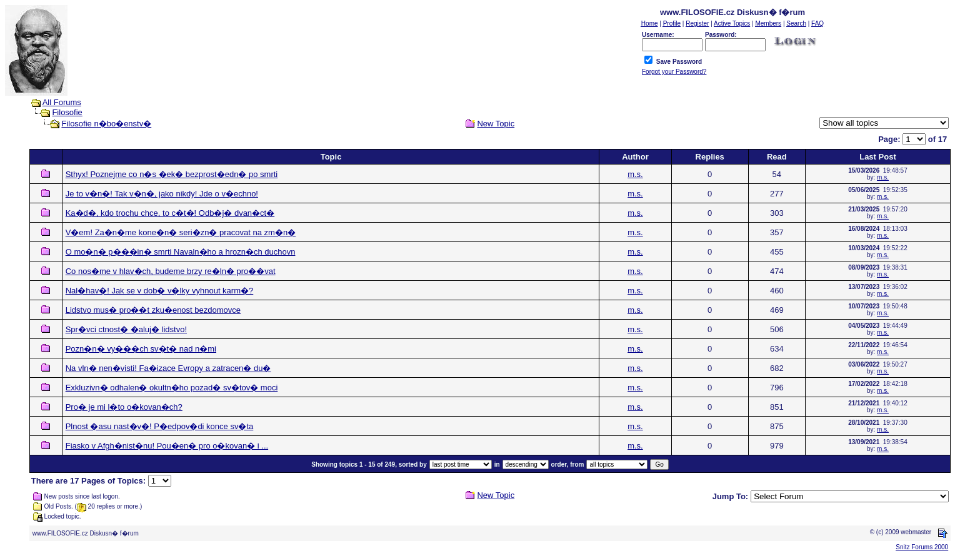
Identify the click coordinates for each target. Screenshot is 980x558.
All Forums (62, 102)
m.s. (635, 174)
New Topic (496, 124)
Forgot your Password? (674, 72)
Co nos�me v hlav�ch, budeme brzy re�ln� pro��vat (171, 271)
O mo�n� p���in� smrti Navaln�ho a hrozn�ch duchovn (181, 252)
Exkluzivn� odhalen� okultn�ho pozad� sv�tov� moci (172, 388)
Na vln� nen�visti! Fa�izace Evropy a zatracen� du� (168, 368)
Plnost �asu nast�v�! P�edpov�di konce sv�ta (160, 426)
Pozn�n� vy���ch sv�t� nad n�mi (141, 349)
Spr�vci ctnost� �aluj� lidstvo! (126, 329)
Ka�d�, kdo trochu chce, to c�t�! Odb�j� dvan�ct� (170, 213)
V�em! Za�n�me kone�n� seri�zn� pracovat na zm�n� (181, 232)
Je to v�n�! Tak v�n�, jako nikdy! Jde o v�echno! (162, 194)
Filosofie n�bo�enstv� (106, 124)
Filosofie (67, 112)
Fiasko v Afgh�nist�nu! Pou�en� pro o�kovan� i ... (167, 446)
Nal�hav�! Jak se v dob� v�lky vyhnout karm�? (160, 291)
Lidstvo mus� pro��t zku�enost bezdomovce (153, 310)
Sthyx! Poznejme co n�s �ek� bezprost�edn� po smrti (172, 174)
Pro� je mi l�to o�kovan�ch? (124, 407)
